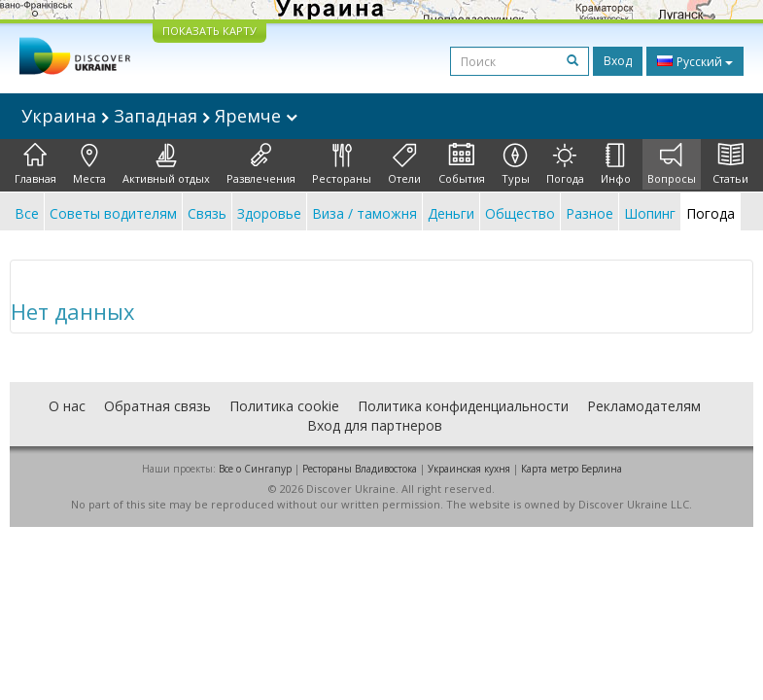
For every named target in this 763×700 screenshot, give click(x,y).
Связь (207, 213)
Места (89, 164)
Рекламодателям (644, 406)
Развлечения (261, 164)
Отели (404, 164)
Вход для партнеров (375, 425)
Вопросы (672, 164)
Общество (520, 213)
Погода (565, 164)
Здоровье (269, 213)
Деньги (451, 213)
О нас (67, 406)
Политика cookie (284, 406)
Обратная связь (157, 406)
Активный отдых (166, 164)
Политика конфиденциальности (463, 406)
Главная (35, 164)
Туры (516, 164)
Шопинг (650, 213)
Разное (590, 213)
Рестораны (342, 164)
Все (27, 213)
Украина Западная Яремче (159, 116)
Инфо (616, 164)
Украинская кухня (469, 469)
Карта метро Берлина (572, 469)
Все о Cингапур (255, 469)
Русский (695, 61)
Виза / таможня (364, 213)
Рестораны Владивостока (360, 469)
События (462, 164)
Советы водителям (113, 213)
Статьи (730, 164)
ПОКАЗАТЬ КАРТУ (209, 31)
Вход (618, 61)
